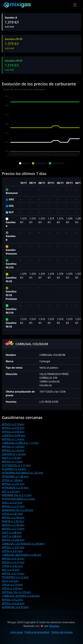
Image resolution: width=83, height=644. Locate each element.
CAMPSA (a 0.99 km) (13, 435)
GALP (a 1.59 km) (12, 458)
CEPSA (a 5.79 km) (12, 585)
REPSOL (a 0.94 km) (13, 432)
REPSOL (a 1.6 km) (12, 462)
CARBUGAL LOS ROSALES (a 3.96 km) (23, 544)
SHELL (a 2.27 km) (12, 503)
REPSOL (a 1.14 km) (13, 439)
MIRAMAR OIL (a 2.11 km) (17, 495)
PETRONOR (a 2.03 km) (15, 488)
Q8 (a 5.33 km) (10, 581)
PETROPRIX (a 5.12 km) (15, 577)
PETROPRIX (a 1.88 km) (15, 477)
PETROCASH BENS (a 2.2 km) (18, 499)
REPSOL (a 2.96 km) (13, 525)
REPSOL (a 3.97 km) (13, 547)
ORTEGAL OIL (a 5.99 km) (16, 592)
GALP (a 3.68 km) (12, 532)
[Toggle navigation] (75, 5)
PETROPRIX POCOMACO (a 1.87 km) (22, 473)
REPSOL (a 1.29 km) (13, 447)
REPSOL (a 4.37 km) (13, 562)
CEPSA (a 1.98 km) (12, 480)
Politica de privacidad (37, 632)
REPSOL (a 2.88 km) (13, 518)
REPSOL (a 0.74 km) (13, 424)
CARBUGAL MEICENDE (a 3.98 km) (22, 555)
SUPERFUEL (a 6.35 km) (15, 607)
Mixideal (54, 626)
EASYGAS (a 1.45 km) (14, 454)
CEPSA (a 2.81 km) (12, 514)
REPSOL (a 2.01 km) (13, 484)
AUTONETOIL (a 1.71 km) (16, 465)
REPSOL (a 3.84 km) (13, 540)
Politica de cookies (62, 632)
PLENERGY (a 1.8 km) (14, 469)
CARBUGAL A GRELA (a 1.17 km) (20, 443)
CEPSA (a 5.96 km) (12, 588)
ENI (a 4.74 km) (11, 570)
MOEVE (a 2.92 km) (13, 521)
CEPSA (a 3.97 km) (12, 551)
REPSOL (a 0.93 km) (13, 428)
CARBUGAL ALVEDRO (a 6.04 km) (21, 596)
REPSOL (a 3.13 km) (13, 529)
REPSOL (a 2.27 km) (13, 506)
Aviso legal (17, 632)
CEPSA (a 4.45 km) (12, 566)
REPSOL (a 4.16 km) (13, 559)
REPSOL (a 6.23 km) (13, 603)
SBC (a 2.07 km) (11, 491)
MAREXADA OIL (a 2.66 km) (18, 510)
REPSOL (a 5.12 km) (13, 574)
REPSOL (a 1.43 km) (13, 450)
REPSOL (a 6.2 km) (12, 600)
